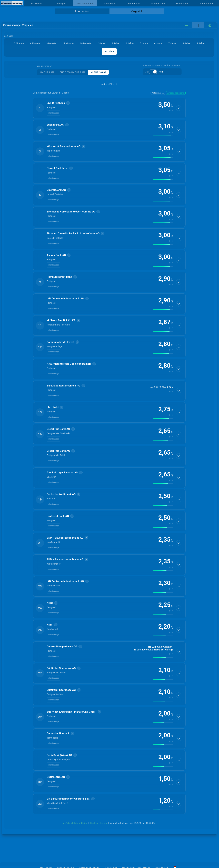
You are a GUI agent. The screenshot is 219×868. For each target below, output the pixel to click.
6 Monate (35, 43)
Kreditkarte (134, 4)
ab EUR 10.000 (98, 72)
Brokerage (109, 4)
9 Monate (51, 43)
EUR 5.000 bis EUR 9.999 (72, 72)
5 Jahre (144, 43)
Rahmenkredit (158, 4)
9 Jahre (201, 43)
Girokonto (37, 4)
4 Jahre (130, 43)
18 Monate (86, 43)
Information (82, 11)
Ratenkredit (182, 4)
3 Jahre (116, 43)
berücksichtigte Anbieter (75, 823)
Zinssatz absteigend (176, 93)
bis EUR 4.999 (47, 72)
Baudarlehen (207, 4)
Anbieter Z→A (158, 93)
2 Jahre (101, 43)
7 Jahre (172, 43)
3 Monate (19, 43)
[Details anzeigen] (179, 108)
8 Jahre (186, 43)
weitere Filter (109, 84)
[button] (109, 108)
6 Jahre (158, 43)
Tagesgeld (61, 4)
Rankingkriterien (99, 823)
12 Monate (68, 43)
